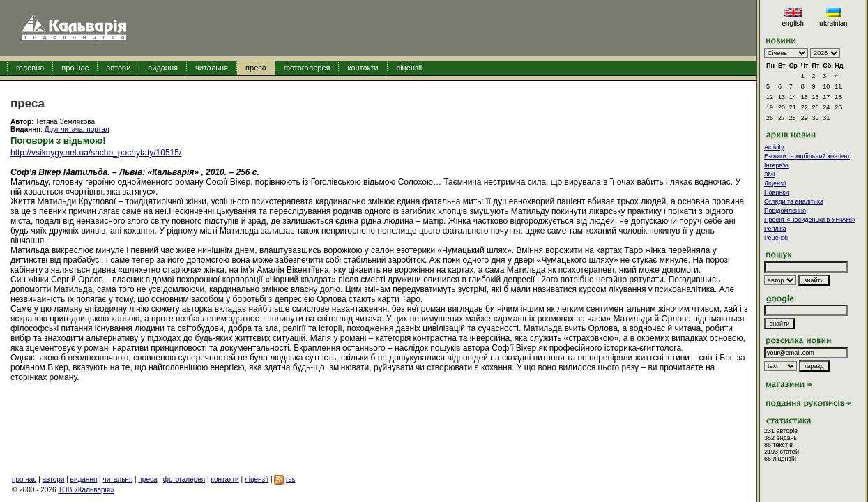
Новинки (776, 192)
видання (163, 68)
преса (256, 68)
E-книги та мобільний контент (807, 156)
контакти (363, 68)
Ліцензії (775, 183)
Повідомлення (785, 211)
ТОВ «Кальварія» (86, 490)
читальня (212, 68)
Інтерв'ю (776, 165)
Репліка (775, 229)
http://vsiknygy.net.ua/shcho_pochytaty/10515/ (96, 153)
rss (290, 479)
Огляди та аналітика (794, 201)
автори (118, 68)
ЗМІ (769, 174)
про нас (75, 68)
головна (30, 68)
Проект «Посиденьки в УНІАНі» (810, 220)
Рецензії (776, 238)
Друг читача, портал (77, 129)
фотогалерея (307, 68)
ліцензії (409, 68)
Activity (774, 147)
